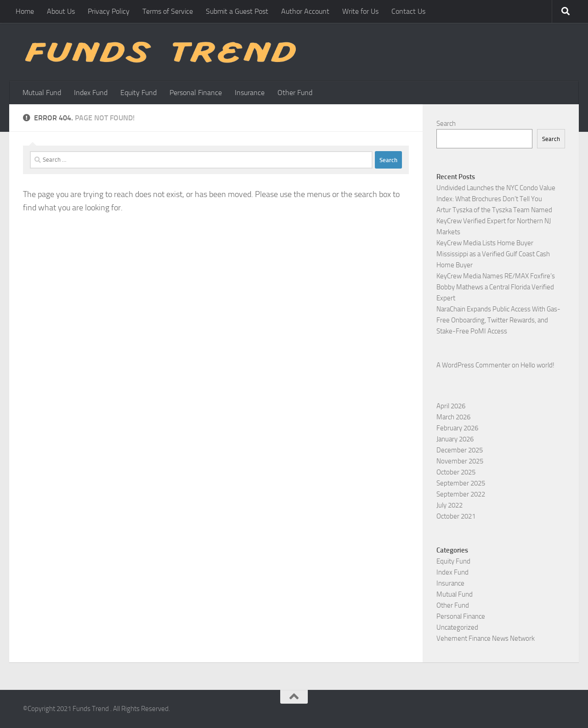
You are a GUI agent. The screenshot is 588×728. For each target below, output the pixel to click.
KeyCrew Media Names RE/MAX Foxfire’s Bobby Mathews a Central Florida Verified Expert (496, 287)
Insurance (250, 93)
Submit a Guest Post (237, 11)
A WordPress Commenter (473, 365)
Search (446, 124)
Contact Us (408, 11)
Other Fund (295, 93)
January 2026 (455, 439)
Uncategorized (457, 627)
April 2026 (451, 406)
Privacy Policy (109, 11)
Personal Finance (196, 93)
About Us (61, 11)
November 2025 (460, 461)
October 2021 (456, 516)
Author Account (305, 11)
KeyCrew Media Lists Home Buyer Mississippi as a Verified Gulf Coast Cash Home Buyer (493, 254)
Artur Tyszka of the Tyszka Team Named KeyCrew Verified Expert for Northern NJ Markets (494, 221)
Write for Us (360, 11)
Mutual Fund (42, 93)
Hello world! (537, 365)
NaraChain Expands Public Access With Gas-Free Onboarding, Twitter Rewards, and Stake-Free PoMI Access (498, 320)
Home (25, 11)
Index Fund (91, 93)
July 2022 (449, 505)
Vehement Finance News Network (486, 638)
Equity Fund (139, 93)
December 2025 (460, 450)
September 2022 (461, 494)
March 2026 (453, 417)
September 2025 (461, 483)
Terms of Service (168, 11)
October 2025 (456, 472)
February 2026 (457, 428)
